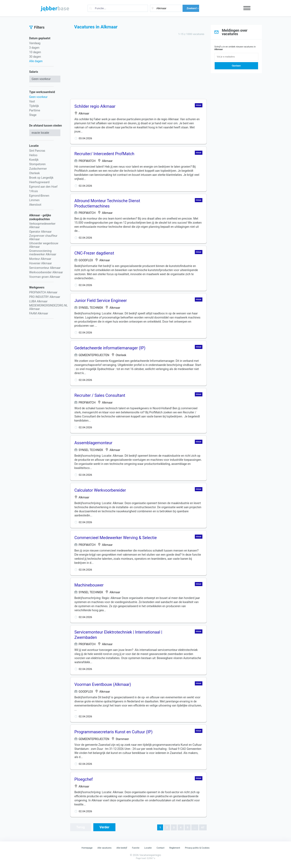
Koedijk (34, 160)
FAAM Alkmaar (39, 313)
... (195, 827)
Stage (33, 115)
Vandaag (35, 43)
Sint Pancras (37, 151)
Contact (160, 848)
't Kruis (34, 191)
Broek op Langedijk (41, 178)
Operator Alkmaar (41, 232)
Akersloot (35, 205)
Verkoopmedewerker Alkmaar (42, 225)
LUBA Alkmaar (38, 301)
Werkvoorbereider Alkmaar (46, 272)
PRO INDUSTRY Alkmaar (45, 297)
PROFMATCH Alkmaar (43, 292)
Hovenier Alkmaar (41, 263)
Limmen (34, 200)
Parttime (35, 110)
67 (203, 827)
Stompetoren (38, 164)
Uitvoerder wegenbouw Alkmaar (44, 245)
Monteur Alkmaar (40, 259)
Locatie (148, 848)
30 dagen (35, 57)
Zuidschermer (38, 169)
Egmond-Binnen (39, 196)
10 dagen (35, 52)
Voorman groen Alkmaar (45, 277)
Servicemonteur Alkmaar (45, 268)
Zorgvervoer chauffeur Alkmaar (43, 237)
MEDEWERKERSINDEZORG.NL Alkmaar (48, 307)
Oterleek (35, 173)
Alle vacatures (104, 848)
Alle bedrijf (122, 848)
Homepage (87, 848)
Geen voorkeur (38, 97)
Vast (32, 101)
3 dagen (34, 48)
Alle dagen (36, 61)
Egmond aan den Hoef (43, 187)
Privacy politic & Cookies (197, 848)
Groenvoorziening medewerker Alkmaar (43, 253)
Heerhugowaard (39, 182)
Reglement (175, 848)
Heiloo (33, 155)
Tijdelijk (34, 106)
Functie (136, 848)
